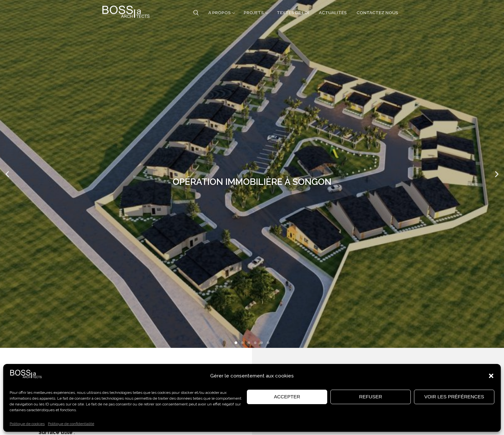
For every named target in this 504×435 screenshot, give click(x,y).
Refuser (371, 397)
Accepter (287, 397)
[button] (491, 376)
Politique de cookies (27, 424)
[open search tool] (196, 13)
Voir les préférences (454, 397)
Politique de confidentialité (71, 424)
